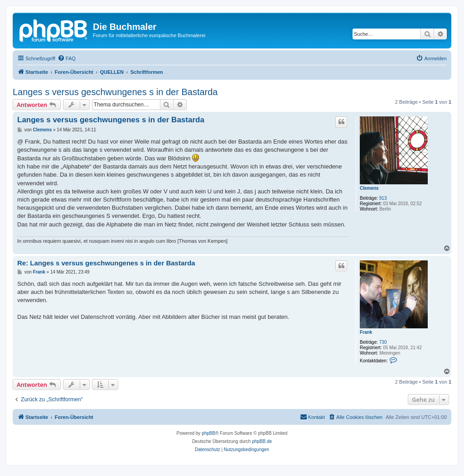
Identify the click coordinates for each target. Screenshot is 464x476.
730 (383, 342)
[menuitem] (67, 58)
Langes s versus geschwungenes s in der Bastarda (115, 92)
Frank (366, 332)
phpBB (208, 433)
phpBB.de (262, 441)
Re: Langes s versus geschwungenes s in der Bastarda (106, 263)
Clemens (369, 188)
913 (383, 198)
